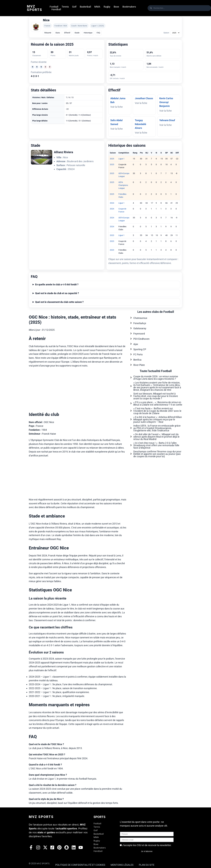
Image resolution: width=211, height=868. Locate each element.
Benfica (137, 360)
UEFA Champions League (123, 185)
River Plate (139, 365)
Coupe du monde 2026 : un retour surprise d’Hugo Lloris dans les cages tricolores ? (156, 378)
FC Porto (138, 354)
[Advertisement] (78, 389)
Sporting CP (140, 349)
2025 (112, 159)
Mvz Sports (35, 8)
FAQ (98, 33)
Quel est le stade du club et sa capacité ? (57, 293)
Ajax (136, 344)
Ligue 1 (121, 159)
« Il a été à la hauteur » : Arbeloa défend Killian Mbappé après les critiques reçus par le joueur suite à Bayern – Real (158, 419)
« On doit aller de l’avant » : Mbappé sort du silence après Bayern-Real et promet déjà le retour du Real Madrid (156, 437)
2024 (112, 203)
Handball (56, 9)
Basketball (85, 7)
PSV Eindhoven (141, 339)
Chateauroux (140, 318)
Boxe (116, 7)
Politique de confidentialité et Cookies (80, 865)
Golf (74, 7)
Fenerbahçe (140, 323)
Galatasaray (140, 328)
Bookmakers (129, 7)
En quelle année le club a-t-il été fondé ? (57, 284)
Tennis (65, 7)
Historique (88, 33)
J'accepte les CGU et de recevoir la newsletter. (147, 845)
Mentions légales (122, 865)
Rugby (107, 7)
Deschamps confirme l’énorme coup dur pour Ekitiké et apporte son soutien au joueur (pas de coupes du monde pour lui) (157, 454)
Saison (166, 33)
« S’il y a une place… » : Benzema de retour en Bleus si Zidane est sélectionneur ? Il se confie (158, 403)
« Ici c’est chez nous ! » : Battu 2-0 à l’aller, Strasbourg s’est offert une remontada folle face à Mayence (156, 445)
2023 (112, 235)
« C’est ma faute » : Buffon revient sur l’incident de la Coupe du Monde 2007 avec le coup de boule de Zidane (157, 411)
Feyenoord (139, 334)
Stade (77, 33)
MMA (97, 7)
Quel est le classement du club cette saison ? (59, 302)
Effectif (67, 33)
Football (54, 7)
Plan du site (147, 865)
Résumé (48, 33)
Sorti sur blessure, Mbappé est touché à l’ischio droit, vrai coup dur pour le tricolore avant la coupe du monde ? (156, 396)
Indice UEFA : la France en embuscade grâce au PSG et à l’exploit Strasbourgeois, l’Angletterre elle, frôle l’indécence (157, 428)
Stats (58, 33)
